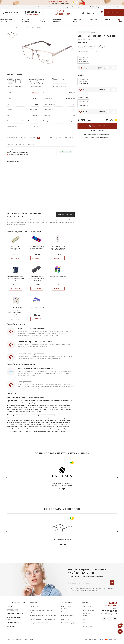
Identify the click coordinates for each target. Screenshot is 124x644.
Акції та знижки (67, 603)
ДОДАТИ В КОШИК (97, 126)
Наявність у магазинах (17, 138)
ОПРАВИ (10, 606)
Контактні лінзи (77, 21)
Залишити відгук (65, 215)
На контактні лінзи (67, 615)
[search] (83, 13)
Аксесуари (48, 138)
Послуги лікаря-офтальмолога (40, 623)
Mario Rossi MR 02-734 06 (33, 28)
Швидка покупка (97, 130)
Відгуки (67, 7)
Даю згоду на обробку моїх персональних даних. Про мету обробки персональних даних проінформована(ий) (92, 589)
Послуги (94, 20)
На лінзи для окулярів (68, 623)
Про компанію (42, 7)
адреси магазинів (11, 13)
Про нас (85, 603)
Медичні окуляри (26, 21)
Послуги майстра (36, 606)
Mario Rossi (35, 93)
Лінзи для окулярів (57, 21)
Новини (84, 619)
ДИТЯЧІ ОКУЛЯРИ (13, 623)
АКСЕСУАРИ (11, 626)
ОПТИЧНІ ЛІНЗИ (12, 610)
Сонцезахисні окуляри (6, 21)
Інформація (108, 20)
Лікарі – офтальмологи (79, 7)
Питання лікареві (87, 626)
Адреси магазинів (88, 610)
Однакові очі (83, 52)
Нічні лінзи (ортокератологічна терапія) (43, 615)
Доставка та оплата (56, 7)
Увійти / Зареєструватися (100, 7)
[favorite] (93, 13)
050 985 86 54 (33, 12)
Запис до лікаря (114, 13)
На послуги (65, 619)
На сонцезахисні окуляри (67, 607)
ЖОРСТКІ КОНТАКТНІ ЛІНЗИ (14, 618)
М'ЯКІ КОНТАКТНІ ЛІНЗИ (15, 614)
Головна (9, 28)
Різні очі (96, 52)
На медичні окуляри (68, 612)
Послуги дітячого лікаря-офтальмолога (43, 619)
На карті (31, 144)
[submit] (112, 583)
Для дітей (43, 21)
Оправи (19, 28)
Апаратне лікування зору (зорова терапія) (41, 611)
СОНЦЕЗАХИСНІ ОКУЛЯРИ (16, 603)
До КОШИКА (15, 258)
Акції (120, 22)
